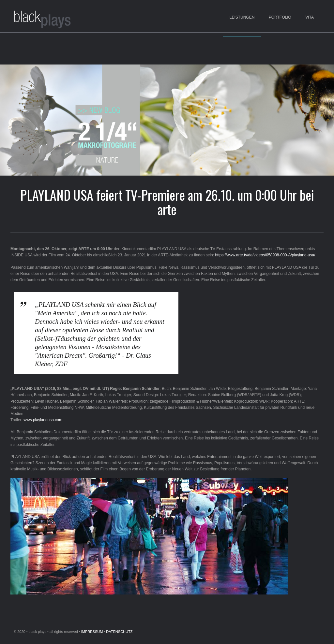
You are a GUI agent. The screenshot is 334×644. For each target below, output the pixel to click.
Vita (310, 17)
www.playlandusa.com (43, 420)
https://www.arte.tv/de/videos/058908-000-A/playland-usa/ (265, 255)
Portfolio (280, 17)
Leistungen (242, 17)
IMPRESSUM (92, 632)
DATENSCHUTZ (119, 632)
